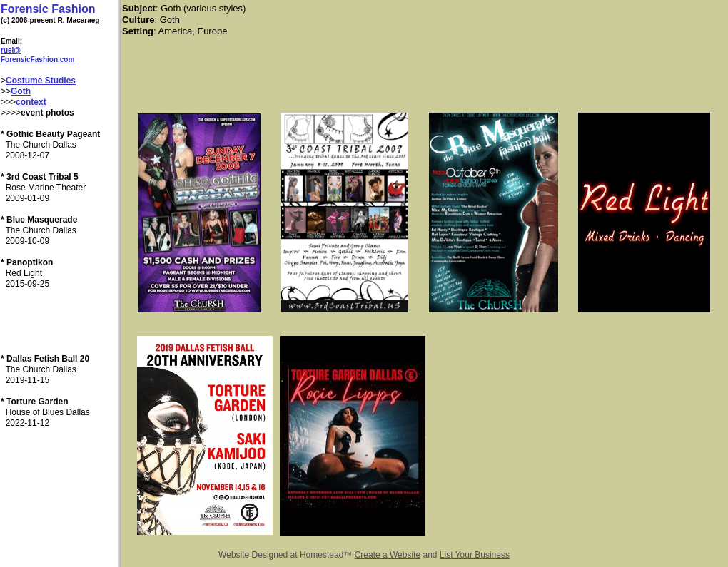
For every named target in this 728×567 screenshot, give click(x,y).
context (31, 102)
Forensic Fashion (48, 9)
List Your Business (475, 555)
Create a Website (388, 555)
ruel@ (11, 50)
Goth (21, 91)
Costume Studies (41, 81)
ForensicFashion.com (37, 60)
